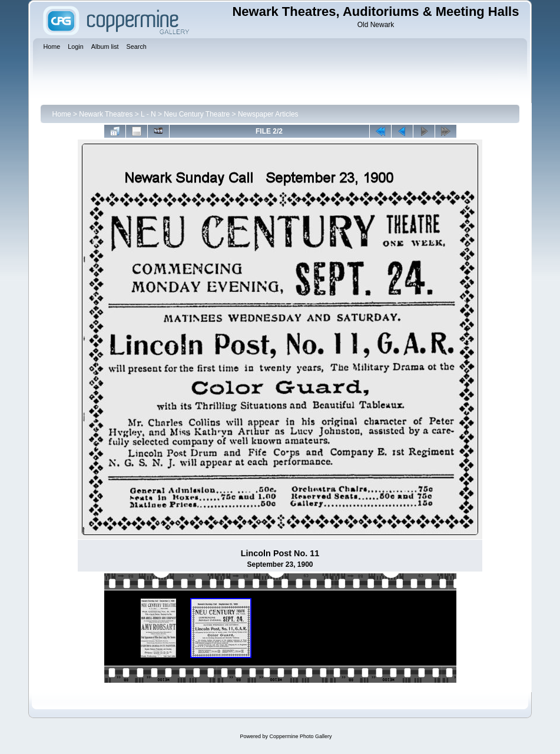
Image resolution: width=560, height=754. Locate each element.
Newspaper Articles (268, 114)
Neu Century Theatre (197, 114)
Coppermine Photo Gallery (300, 736)
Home (62, 114)
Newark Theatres (106, 114)
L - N (148, 114)
